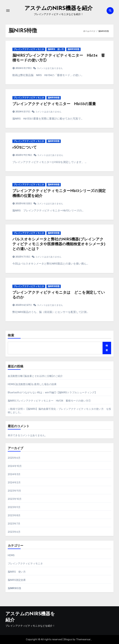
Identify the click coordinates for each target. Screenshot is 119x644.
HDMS (11, 555)
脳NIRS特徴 (73, 49)
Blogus (68, 639)
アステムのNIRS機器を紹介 (59, 8)
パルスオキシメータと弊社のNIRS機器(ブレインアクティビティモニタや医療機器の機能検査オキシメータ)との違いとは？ (59, 244)
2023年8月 (14, 515)
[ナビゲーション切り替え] (8, 11)
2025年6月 (14, 458)
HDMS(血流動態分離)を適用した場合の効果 (32, 384)
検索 (11, 336)
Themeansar (83, 639)
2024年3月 (14, 474)
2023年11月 (14, 491)
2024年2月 (14, 482)
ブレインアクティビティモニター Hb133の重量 (54, 104)
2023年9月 (14, 507)
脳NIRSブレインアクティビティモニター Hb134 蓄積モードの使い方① (49, 401)
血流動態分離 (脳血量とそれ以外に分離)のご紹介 (35, 376)
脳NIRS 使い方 (56, 49)
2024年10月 (15, 466)
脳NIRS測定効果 (17, 580)
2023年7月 (14, 524)
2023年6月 (14, 532)
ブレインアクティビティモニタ (29, 49)
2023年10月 (15, 499)
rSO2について (25, 148)
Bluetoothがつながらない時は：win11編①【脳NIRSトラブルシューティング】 (52, 392)
